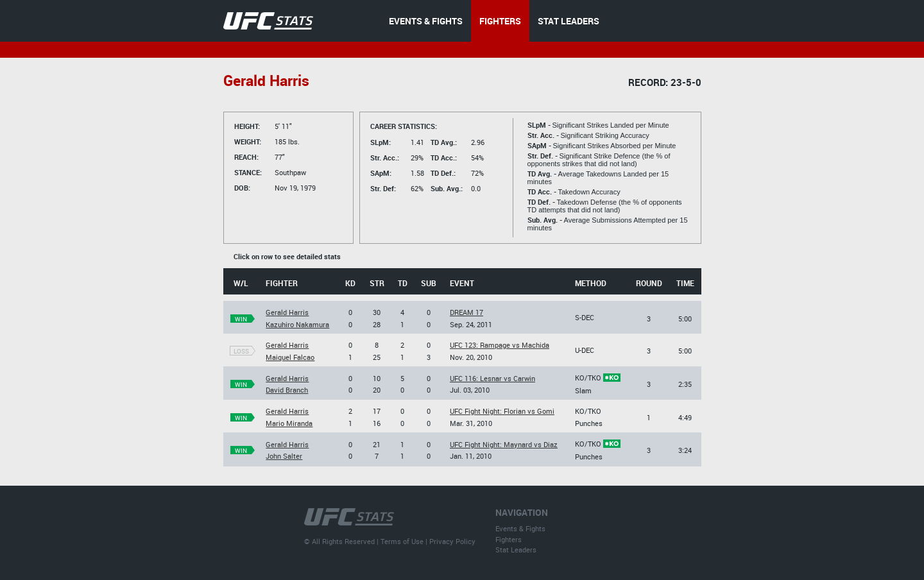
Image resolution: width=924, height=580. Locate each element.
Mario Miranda (289, 423)
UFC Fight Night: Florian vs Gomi (502, 411)
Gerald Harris (287, 312)
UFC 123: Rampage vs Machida (500, 345)
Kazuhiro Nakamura (297, 324)
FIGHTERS (500, 21)
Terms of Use (402, 541)
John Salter (284, 456)
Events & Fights (520, 528)
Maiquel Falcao (290, 357)
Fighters (509, 539)
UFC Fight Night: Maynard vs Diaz (504, 444)
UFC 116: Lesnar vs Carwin (492, 378)
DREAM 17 (466, 312)
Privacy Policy (452, 541)
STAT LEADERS (569, 21)
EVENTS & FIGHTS (426, 21)
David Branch (287, 390)
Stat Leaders (516, 550)
